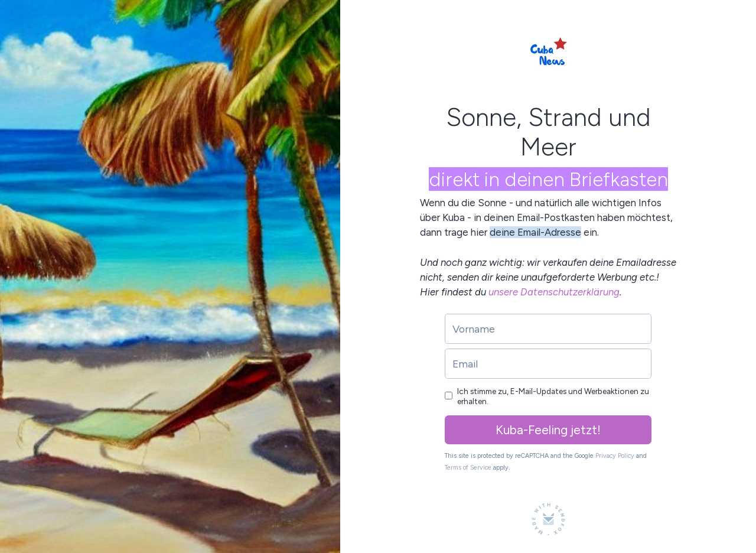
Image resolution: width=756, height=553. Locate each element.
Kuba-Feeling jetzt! (548, 430)
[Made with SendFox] (548, 519)
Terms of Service (468, 468)
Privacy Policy (615, 456)
